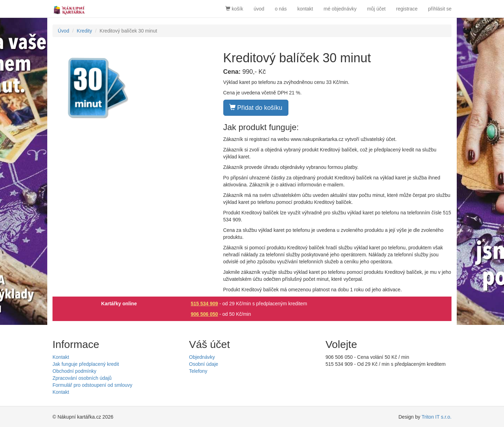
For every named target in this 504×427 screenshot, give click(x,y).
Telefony (198, 371)
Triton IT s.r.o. (436, 417)
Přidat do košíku (256, 108)
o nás (281, 9)
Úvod (64, 31)
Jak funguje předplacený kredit (86, 364)
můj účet (376, 9)
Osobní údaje (204, 364)
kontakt (305, 9)
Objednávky (202, 357)
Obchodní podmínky (74, 371)
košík (234, 9)
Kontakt (61, 357)
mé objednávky (340, 9)
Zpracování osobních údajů (82, 378)
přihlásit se (440, 9)
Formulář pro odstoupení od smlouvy (92, 385)
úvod (259, 9)
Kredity (84, 31)
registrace (407, 9)
